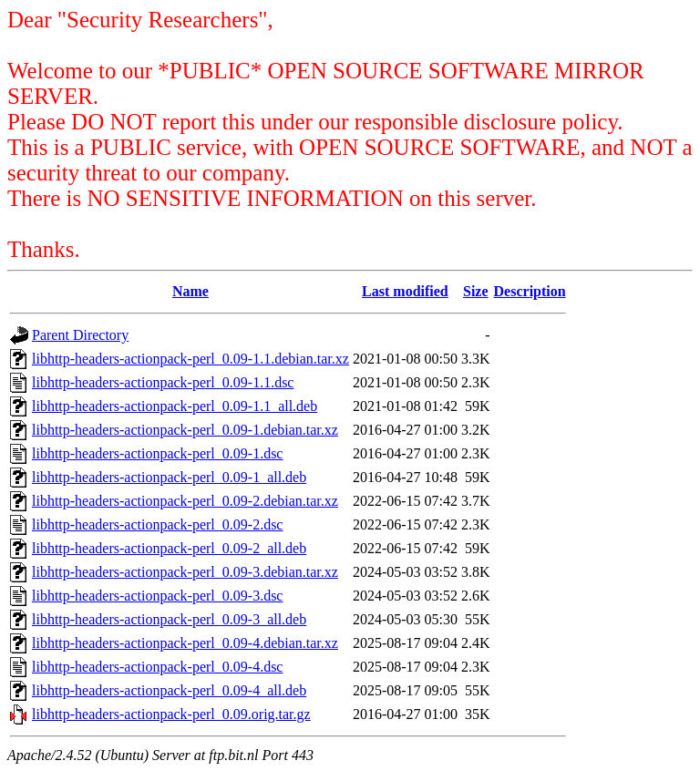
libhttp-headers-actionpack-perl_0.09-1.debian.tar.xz (185, 430)
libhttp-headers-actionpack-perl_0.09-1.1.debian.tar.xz (190, 359)
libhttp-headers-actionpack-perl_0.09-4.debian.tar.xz (185, 643)
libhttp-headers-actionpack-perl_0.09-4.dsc (157, 667)
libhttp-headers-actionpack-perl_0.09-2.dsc (157, 524)
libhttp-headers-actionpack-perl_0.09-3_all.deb (169, 619)
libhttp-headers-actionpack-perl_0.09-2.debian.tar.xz (185, 501)
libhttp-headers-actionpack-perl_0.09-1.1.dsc (163, 382)
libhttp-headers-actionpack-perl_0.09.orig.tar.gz (171, 714)
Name (190, 291)
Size (476, 291)
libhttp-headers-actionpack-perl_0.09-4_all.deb (169, 690)
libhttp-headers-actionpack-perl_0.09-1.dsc (157, 453)
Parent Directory (80, 335)
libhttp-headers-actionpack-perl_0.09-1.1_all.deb (175, 406)
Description (530, 291)
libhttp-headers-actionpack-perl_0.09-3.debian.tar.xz (185, 572)
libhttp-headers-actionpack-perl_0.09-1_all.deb (169, 477)
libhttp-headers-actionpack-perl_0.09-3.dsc (157, 596)
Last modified (405, 291)
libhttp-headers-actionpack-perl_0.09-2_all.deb (169, 548)
